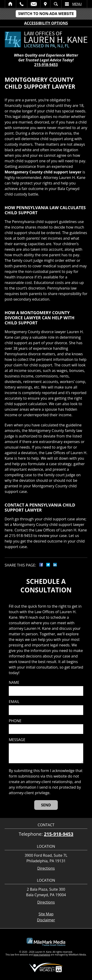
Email (34, 4)
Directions (46, 868)
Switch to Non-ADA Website (46, 14)
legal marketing (42, 955)
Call (22, 4)
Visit (45, 4)
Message (17, 740)
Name (14, 683)
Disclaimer (46, 920)
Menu (77, 4)
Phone (15, 721)
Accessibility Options (46, 23)
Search (56, 4)
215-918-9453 (46, 65)
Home (11, 4)
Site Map (46, 914)
